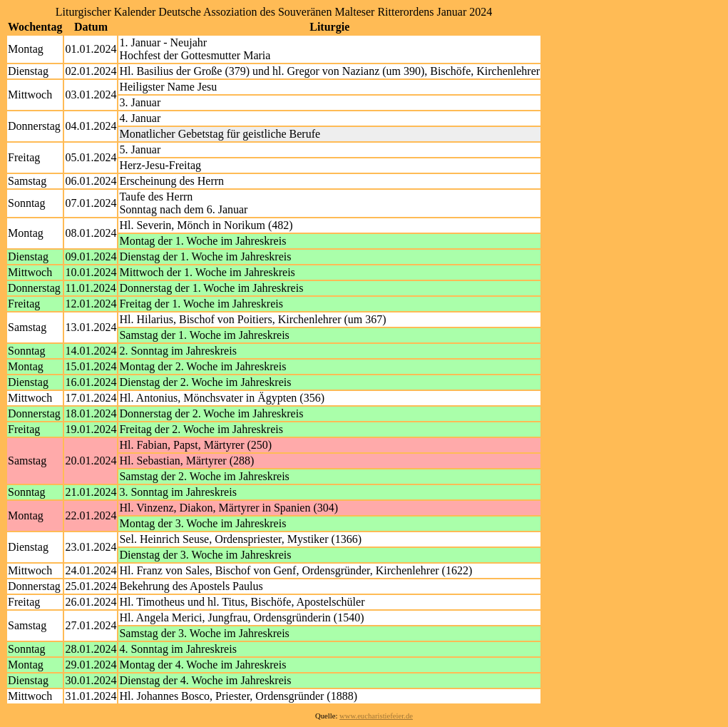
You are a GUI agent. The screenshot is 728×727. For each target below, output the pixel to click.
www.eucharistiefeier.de (376, 716)
